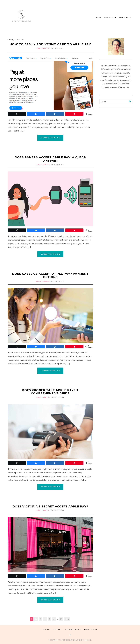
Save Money (124, 17)
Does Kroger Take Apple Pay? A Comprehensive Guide (50, 392)
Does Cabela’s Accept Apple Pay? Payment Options (50, 275)
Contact (46, 630)
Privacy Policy (91, 630)
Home (98, 17)
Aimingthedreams (66, 640)
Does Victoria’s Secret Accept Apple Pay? (50, 506)
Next (67, 619)
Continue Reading (50, 138)
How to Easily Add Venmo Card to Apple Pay (50, 44)
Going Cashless (43, 48)
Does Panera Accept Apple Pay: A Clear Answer (50, 159)
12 (61, 619)
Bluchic (88, 640)
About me (57, 630)
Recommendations (73, 630)
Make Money (109, 17)
